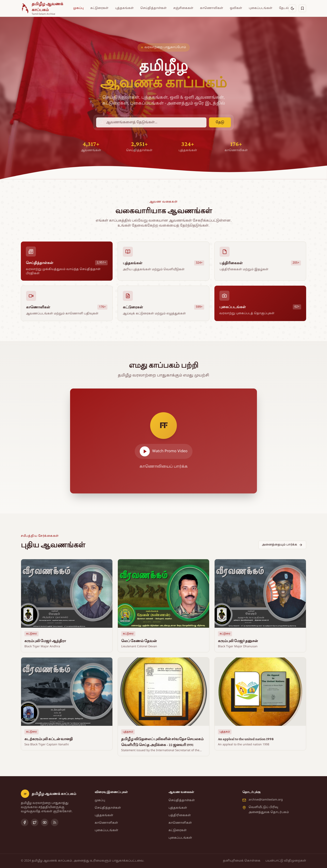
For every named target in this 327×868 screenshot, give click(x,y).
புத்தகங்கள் (124, 8)
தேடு (220, 122)
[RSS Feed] (55, 822)
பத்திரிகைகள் (180, 815)
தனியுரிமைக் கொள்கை (242, 861)
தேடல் (284, 8)
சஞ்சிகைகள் (183, 8)
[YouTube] (45, 822)
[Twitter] (35, 822)
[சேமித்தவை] (302, 8)
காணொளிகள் (106, 823)
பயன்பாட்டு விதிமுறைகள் (286, 861)
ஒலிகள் (236, 8)
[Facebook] (25, 822)
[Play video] (163, 441)
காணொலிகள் (212, 8)
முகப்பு (78, 8)
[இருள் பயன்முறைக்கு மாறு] (292, 8)
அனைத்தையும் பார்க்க (282, 545)
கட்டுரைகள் (99, 8)
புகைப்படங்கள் (261, 8)
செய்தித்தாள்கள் (153, 8)
